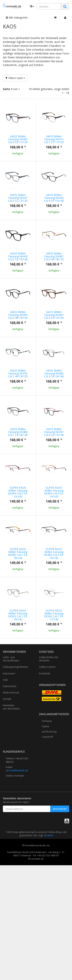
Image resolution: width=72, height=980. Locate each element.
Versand (48, 927)
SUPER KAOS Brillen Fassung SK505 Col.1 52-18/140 (18, 691)
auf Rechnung (49, 824)
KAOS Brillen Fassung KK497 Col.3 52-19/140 (54, 466)
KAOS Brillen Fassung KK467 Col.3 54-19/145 (54, 326)
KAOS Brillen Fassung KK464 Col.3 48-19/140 (18, 326)
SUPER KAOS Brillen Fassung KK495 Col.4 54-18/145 (54, 615)
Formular (19, 868)
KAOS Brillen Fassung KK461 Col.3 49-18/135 (54, 256)
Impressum (9, 765)
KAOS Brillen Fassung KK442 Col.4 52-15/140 (54, 198)
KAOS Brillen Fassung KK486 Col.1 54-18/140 (18, 466)
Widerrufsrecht (11, 785)
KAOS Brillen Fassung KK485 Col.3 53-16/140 (54, 396)
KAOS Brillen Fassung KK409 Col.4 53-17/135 (18, 139)
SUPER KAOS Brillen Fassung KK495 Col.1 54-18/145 (18, 615)
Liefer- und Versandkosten (11, 751)
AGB (5, 772)
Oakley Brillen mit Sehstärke (48, 751)
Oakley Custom (47, 759)
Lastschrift (47, 829)
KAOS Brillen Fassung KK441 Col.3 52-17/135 (18, 198)
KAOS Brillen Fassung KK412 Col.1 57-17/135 (54, 139)
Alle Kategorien (17, 17)
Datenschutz (10, 778)
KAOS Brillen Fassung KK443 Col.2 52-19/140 (18, 256)
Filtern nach (15, 78)
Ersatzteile (45, 765)
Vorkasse (47, 813)
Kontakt (7, 791)
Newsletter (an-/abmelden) (11, 799)
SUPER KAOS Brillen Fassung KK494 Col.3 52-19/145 (54, 538)
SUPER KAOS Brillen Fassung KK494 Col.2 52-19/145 (18, 538)
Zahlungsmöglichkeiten (15, 759)
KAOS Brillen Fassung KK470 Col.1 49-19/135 (18, 396)
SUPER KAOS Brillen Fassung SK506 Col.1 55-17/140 (54, 691)
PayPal (45, 818)
